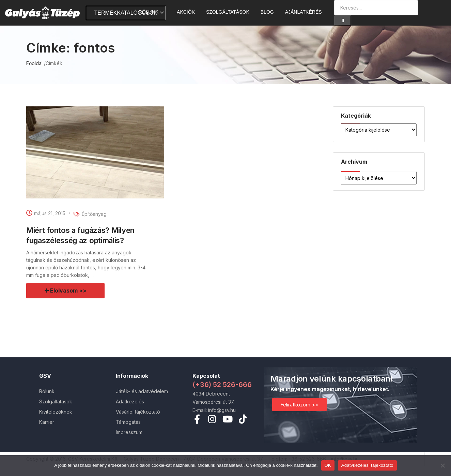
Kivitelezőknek (56, 412)
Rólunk (152, 12)
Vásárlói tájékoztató (138, 412)
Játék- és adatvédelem (142, 391)
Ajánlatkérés (304, 12)
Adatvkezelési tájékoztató (367, 465)
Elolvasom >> (69, 291)
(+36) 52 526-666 (222, 385)
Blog (267, 12)
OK (328, 465)
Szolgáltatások (228, 12)
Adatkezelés (130, 401)
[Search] (343, 20)
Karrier (47, 422)
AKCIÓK (186, 12)
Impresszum (129, 432)
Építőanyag (94, 214)
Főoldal (34, 63)
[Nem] (442, 465)
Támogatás (128, 422)
